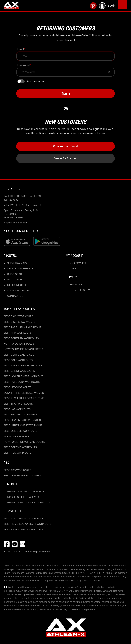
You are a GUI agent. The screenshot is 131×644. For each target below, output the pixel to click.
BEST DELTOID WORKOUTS (20, 447)
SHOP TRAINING (17, 263)
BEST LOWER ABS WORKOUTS (22, 476)
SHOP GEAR (15, 274)
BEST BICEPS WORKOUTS (20, 322)
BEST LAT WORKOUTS (17, 409)
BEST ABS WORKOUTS (17, 470)
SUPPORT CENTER (19, 291)
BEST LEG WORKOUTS (17, 387)
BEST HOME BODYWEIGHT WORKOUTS (28, 524)
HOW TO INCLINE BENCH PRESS (23, 349)
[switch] (21, 81)
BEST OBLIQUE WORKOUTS (20, 431)
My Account (78, 263)
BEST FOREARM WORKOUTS (21, 338)
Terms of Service (82, 290)
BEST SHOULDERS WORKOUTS (23, 365)
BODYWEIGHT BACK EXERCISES (23, 529)
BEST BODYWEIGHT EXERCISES (23, 518)
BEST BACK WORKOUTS (18, 316)
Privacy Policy (80, 284)
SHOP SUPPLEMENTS (20, 269)
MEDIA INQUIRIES (18, 285)
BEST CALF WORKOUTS (18, 360)
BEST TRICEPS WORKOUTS (20, 414)
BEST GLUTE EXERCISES (19, 355)
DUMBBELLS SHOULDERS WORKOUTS (27, 502)
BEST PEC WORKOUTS (17, 453)
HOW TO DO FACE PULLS (19, 344)
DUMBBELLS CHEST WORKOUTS (23, 497)
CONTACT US (15, 296)
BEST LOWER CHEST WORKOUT (23, 376)
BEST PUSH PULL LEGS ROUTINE (24, 398)
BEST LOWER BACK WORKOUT (22, 420)
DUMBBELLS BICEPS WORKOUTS (24, 491)
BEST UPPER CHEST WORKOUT (23, 425)
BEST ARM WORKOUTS (18, 333)
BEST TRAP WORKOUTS (18, 404)
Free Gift (76, 269)
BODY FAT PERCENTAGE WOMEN (24, 393)
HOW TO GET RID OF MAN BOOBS (24, 442)
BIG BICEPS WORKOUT (18, 436)
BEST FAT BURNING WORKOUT (22, 327)
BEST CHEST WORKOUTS (19, 371)
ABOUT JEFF (15, 279)
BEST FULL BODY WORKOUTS (22, 382)
